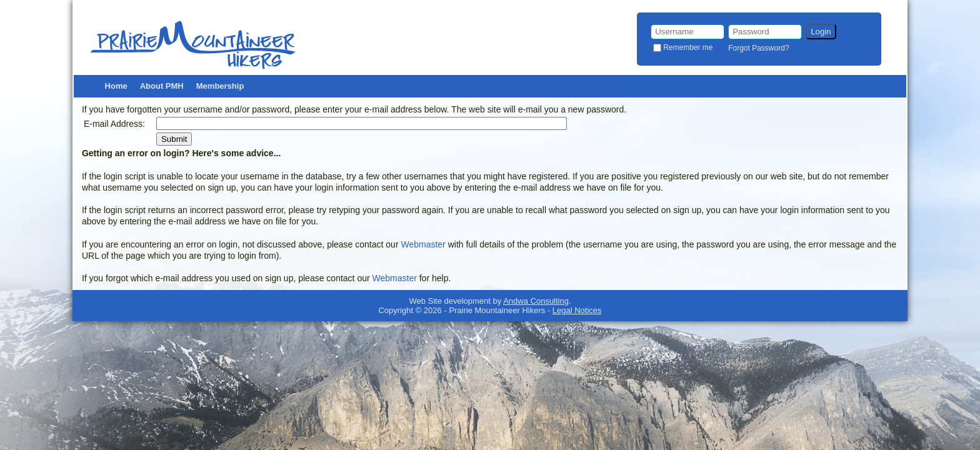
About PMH (162, 86)
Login (821, 32)
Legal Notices (577, 310)
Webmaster (423, 244)
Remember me (688, 47)
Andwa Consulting (536, 301)
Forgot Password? (758, 48)
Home (116, 86)
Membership (220, 86)
